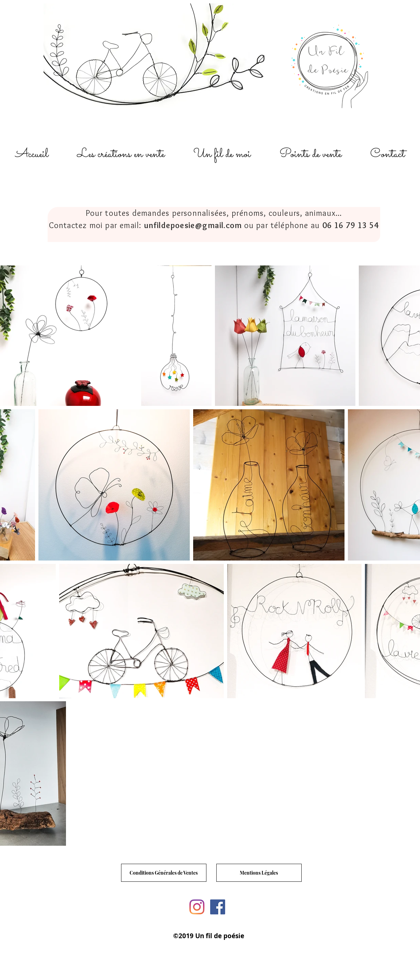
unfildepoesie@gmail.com (193, 225)
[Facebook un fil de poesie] (218, 907)
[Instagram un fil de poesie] (197, 907)
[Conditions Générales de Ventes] (164, 873)
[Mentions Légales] (259, 873)
